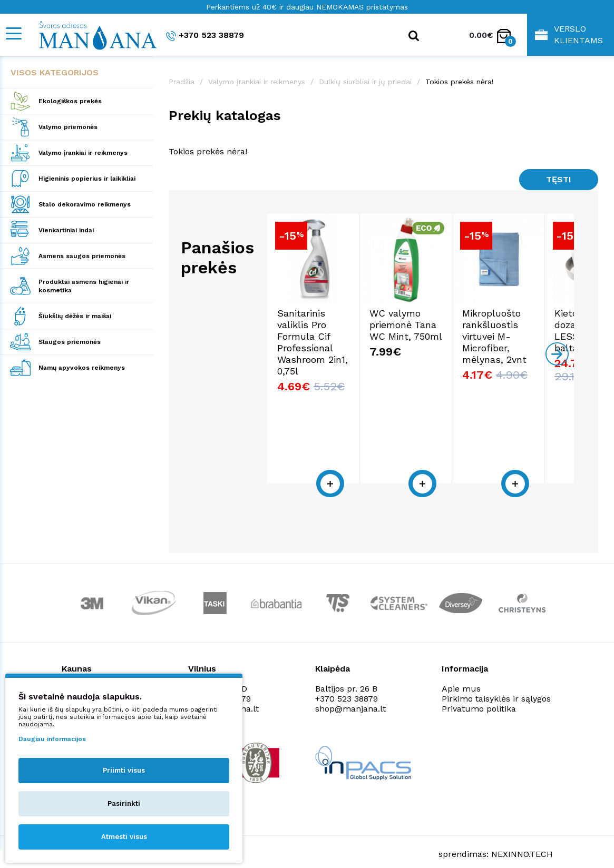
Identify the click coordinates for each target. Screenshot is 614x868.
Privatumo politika (479, 697)
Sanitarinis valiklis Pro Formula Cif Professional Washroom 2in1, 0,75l (313, 353)
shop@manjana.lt (350, 697)
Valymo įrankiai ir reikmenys (83, 153)
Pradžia (182, 82)
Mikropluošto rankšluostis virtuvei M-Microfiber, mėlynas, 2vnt (514, 347)
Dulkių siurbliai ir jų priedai (365, 82)
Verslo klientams (569, 34)
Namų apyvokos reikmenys (82, 368)
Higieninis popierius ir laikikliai (87, 179)
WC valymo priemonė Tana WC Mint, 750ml (416, 336)
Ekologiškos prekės (70, 101)
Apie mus (461, 677)
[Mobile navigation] (13, 33)
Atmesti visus (124, 837)
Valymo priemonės (68, 127)
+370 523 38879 (205, 36)
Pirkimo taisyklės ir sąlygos (496, 687)
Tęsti (559, 179)
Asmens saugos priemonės (82, 256)
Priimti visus (124, 770)
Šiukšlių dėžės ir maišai (75, 316)
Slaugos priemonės (70, 342)
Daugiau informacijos (52, 739)
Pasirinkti (124, 803)
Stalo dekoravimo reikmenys (85, 204)
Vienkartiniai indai (66, 230)
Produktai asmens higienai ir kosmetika (84, 286)
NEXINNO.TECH (522, 842)
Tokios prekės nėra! (460, 82)
